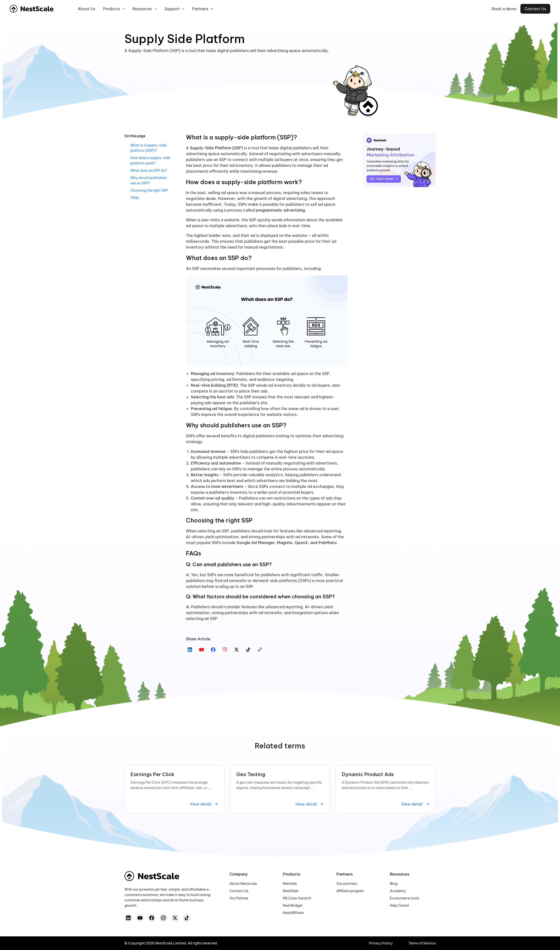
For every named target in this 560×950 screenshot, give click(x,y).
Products (114, 9)
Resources (145, 9)
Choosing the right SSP (149, 190)
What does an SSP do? (149, 170)
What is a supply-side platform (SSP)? (148, 148)
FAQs (135, 198)
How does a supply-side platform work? (150, 161)
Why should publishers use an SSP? (149, 180)
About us (87, 9)
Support (175, 9)
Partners (203, 9)
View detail (204, 804)
